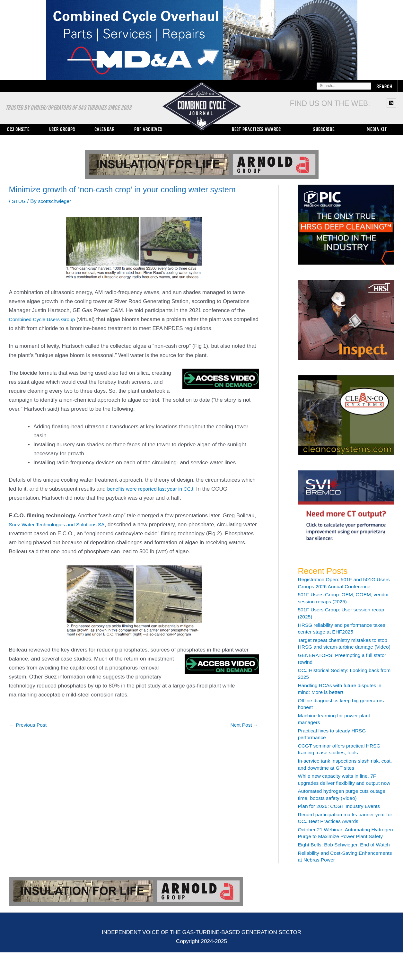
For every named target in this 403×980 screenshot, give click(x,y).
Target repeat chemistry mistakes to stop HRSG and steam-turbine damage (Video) (341, 647)
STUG (19, 201)
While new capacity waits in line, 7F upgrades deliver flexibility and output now (343, 790)
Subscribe (324, 129)
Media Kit (377, 129)
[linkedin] (392, 103)
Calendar (104, 129)
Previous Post (30, 725)
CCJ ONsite (18, 129)
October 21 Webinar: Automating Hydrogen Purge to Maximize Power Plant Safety (342, 850)
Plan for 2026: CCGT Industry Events (344, 820)
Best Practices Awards (256, 129)
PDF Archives (148, 129)
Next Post (243, 725)
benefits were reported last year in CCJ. (155, 489)
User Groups (62, 129)
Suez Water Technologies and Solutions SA (61, 525)
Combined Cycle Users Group (45, 319)
